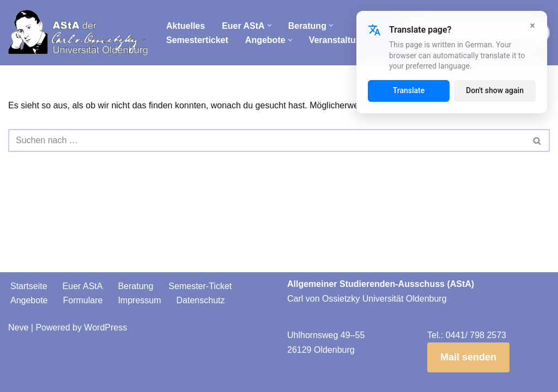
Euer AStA (83, 286)
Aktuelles (186, 26)
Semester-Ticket (200, 286)
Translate (409, 90)
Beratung (135, 286)
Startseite (29, 286)
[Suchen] (267, 140)
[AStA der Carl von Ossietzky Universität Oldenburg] (78, 33)
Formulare (83, 300)
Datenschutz (201, 300)
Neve (18, 327)
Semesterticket (197, 40)
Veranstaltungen (343, 40)
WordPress (105, 327)
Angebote (29, 300)
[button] (269, 25)
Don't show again (495, 90)
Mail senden (468, 357)
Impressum (139, 300)
